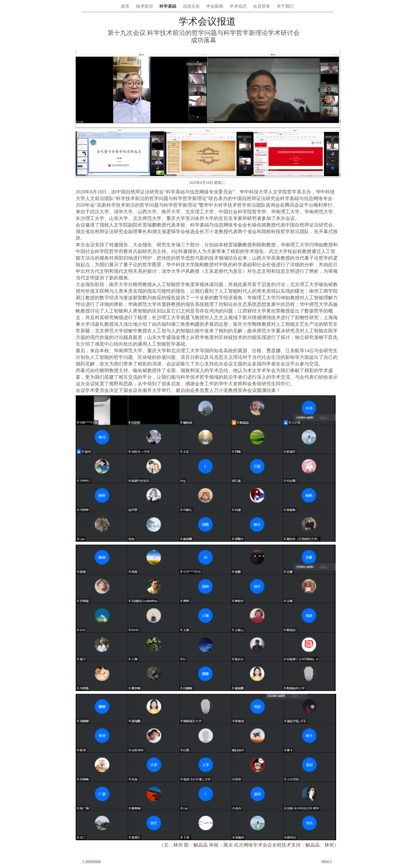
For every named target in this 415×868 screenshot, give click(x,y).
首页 (126, 6)
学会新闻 (215, 6)
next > (327, 861)
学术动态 (239, 6)
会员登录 (262, 6)
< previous (92, 861)
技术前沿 (145, 6)
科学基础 (168, 6)
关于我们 (285, 6)
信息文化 (192, 6)
